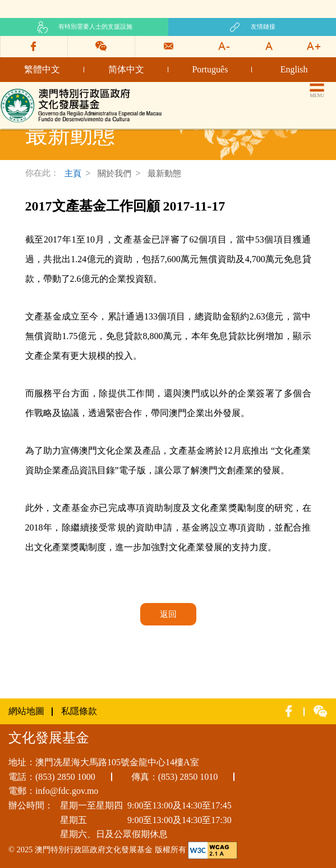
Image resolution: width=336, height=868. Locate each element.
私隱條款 (79, 711)
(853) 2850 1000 (65, 777)
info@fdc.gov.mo (67, 791)
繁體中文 (42, 69)
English (294, 69)
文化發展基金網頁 (36, 91)
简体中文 (126, 69)
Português (210, 69)
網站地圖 (26, 711)
